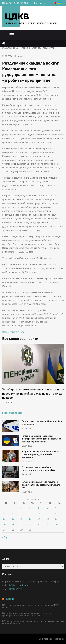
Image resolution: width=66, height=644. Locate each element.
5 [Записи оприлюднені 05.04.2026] (56, 508)
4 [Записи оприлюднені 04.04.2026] (47, 508)
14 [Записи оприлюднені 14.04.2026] (13, 519)
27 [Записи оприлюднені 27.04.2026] (4, 530)
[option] (33, 374)
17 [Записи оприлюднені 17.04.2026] (39, 519)
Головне (9, 599)
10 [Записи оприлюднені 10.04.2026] (39, 513)
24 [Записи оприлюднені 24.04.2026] (39, 524)
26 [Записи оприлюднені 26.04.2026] (56, 524)
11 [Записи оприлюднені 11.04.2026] (47, 513)
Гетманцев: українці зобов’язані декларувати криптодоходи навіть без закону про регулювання (41, 439)
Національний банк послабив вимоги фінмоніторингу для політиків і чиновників (41, 454)
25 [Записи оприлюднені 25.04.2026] (48, 524)
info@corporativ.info (19, 585)
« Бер (5, 537)
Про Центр (40, 3)
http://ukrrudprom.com (13, 332)
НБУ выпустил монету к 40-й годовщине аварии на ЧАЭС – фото (31, 606)
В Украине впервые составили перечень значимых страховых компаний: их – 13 (33, 622)
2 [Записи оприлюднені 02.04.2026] (30, 508)
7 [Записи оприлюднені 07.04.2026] (12, 513)
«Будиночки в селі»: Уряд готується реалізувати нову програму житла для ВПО (41, 485)
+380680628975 (15, 589)
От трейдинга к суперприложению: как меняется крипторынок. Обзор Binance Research (26, 614)
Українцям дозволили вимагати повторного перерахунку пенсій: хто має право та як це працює (33, 394)
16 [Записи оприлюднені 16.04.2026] (30, 519)
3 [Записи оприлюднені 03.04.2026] (38, 508)
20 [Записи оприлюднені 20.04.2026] (4, 524)
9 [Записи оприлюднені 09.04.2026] (30, 513)
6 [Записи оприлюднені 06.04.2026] (4, 513)
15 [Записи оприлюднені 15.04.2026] (22, 519)
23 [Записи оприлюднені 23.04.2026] (30, 524)
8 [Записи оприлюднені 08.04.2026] (21, 513)
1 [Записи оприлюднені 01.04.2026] (21, 508)
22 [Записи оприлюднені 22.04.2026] (22, 524)
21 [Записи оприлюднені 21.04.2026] (13, 524)
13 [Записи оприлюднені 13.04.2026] (4, 519)
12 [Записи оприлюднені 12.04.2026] (56, 513)
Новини (18, 56)
